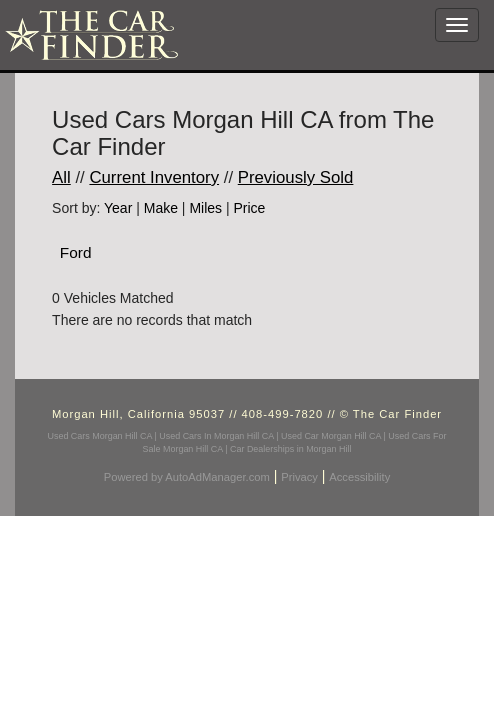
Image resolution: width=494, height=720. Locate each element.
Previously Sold (296, 177)
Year (118, 208)
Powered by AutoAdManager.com (187, 477)
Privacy (299, 477)
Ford (76, 252)
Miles (205, 208)
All (61, 177)
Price (249, 208)
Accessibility (359, 477)
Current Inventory (154, 177)
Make (161, 208)
